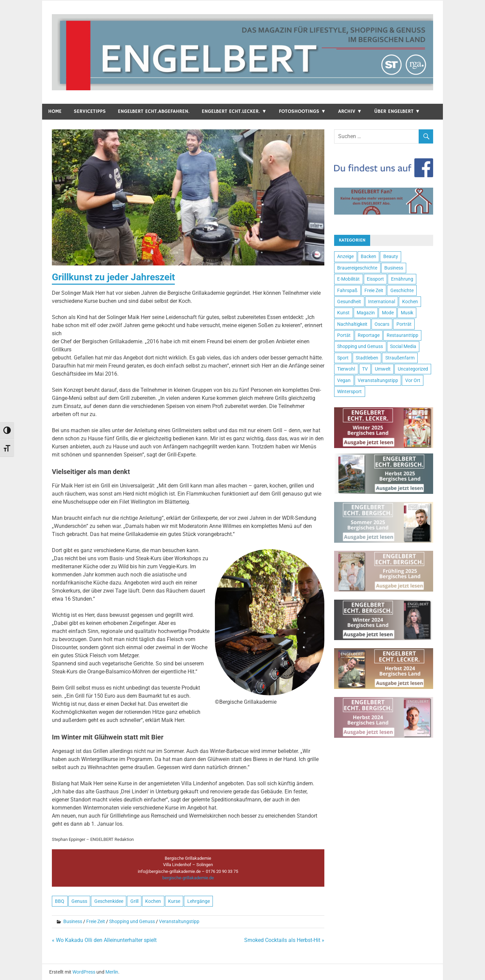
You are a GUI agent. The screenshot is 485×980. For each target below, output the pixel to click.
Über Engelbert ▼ (397, 111)
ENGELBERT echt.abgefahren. (154, 111)
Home (55, 111)
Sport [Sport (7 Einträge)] (343, 358)
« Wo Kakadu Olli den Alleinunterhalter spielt (104, 940)
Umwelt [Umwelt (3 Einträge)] (383, 369)
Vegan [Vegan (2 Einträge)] (344, 380)
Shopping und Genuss (132, 921)
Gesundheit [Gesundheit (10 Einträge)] (349, 302)
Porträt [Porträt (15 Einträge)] (404, 324)
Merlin (112, 972)
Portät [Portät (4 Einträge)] (344, 335)
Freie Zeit (96, 921)
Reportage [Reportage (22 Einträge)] (369, 335)
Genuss (79, 901)
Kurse (174, 901)
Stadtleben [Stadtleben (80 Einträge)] (367, 358)
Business (73, 921)
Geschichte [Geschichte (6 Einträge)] (402, 290)
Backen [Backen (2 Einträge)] (368, 256)
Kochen (153, 901)
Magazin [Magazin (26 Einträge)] (366, 313)
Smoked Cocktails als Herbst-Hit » (284, 940)
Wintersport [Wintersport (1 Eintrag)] (349, 391)
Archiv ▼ (350, 111)
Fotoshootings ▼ (302, 111)
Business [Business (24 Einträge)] (394, 268)
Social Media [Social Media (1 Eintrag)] (403, 346)
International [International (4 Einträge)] (382, 302)
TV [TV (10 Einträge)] (365, 369)
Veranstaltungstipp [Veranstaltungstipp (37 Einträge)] (378, 380)
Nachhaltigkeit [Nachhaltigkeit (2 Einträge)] (352, 324)
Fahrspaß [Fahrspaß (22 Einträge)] (347, 290)
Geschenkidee (109, 901)
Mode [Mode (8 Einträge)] (388, 313)
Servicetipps (90, 111)
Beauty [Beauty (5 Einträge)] (391, 256)
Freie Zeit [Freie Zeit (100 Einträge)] (374, 290)
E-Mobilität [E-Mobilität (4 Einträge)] (348, 279)
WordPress (84, 972)
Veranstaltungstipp (179, 921)
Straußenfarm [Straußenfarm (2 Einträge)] (400, 358)
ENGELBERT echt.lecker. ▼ (234, 111)
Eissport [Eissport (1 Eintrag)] (375, 279)
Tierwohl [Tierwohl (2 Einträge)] (346, 369)
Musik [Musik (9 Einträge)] (407, 313)
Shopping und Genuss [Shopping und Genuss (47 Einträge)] (360, 346)
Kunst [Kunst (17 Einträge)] (343, 313)
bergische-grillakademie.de (188, 878)
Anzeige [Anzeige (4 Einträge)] (345, 256)
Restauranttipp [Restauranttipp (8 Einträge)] (402, 335)
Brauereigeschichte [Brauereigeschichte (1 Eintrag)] (357, 268)
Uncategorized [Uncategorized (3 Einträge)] (413, 369)
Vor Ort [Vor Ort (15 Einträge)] (413, 380)
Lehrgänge (199, 901)
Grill (134, 901)
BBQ (60, 901)
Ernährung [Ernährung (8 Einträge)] (402, 279)
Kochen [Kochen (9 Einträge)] (410, 302)
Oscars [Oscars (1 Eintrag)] (382, 324)
